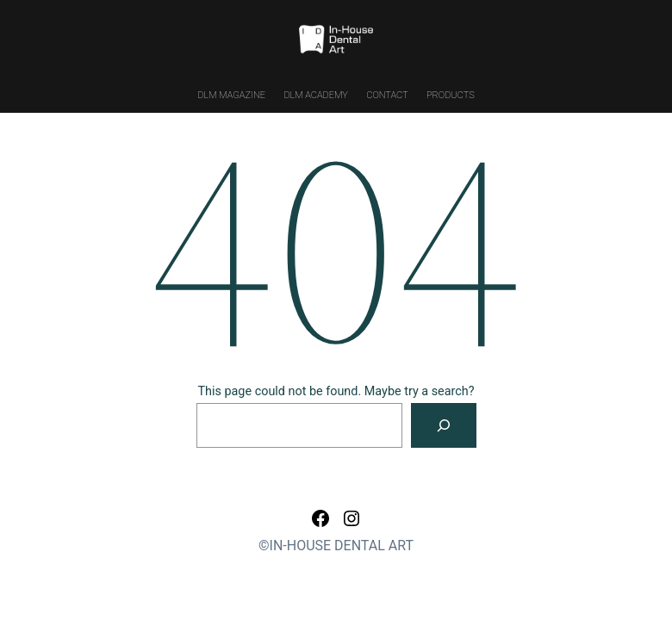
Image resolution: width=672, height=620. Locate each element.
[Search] (444, 425)
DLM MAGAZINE (231, 95)
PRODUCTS (451, 95)
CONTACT (387, 95)
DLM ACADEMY (315, 95)
